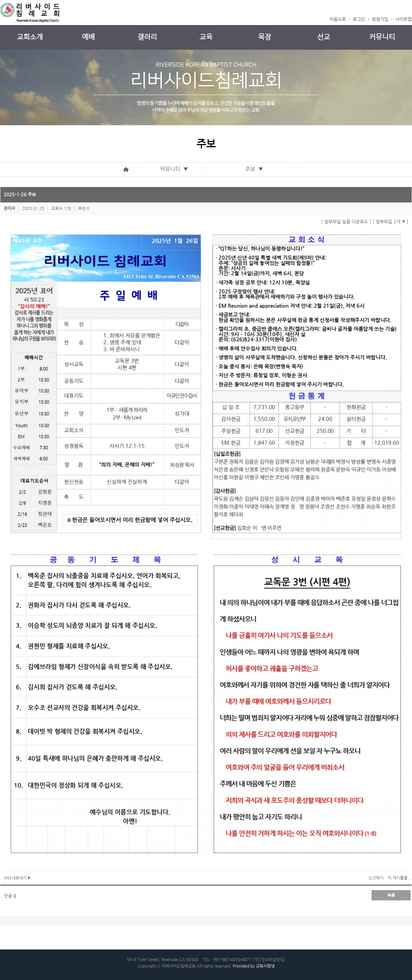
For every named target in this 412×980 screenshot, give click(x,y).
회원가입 (380, 19)
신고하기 (376, 878)
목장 (265, 37)
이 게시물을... (400, 878)
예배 (88, 37)
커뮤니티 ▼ (175, 169)
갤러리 (147, 37)
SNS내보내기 (17, 878)
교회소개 (30, 37)
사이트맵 (403, 19)
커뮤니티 (382, 37)
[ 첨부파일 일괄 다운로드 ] (346, 221)
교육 (206, 37)
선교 (324, 37)
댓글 (10, 896)
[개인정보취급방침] (269, 959)
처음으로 (338, 19)
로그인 (359, 19)
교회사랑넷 (265, 966)
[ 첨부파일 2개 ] (390, 221)
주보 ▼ (256, 169)
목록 (391, 895)
